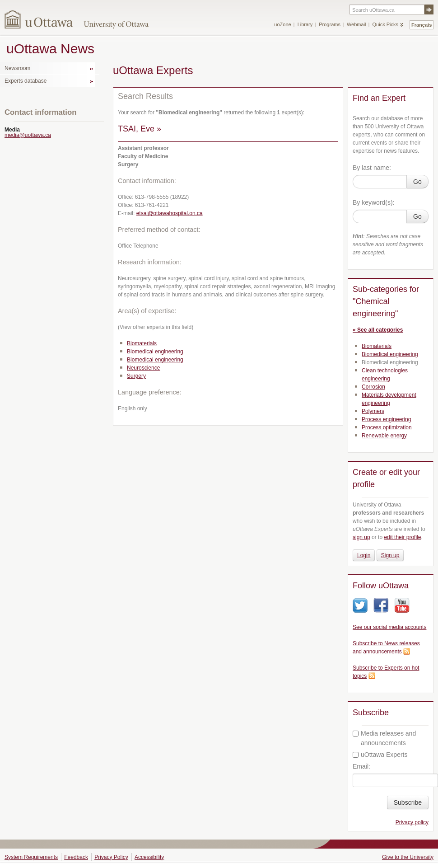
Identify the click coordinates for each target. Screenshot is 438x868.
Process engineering (386, 419)
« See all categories (378, 330)
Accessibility (149, 857)
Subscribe (408, 802)
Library (305, 24)
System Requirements (31, 857)
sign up (361, 537)
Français (422, 25)
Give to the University (408, 857)
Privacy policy (412, 822)
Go (417, 182)
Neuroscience (143, 368)
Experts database (26, 81)
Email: (361, 766)
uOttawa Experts (380, 755)
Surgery (136, 376)
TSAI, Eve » (140, 129)
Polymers (373, 411)
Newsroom (17, 68)
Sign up (390, 555)
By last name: (372, 168)
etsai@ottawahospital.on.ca (170, 213)
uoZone (282, 24)
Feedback (76, 857)
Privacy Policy (111, 857)
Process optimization (387, 427)
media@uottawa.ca (28, 135)
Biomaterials (142, 343)
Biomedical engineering (155, 352)
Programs (330, 24)
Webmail (356, 24)
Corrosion (373, 387)
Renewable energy (384, 436)
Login (364, 555)
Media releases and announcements (384, 738)
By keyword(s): (374, 202)
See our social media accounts (389, 627)
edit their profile (402, 537)
